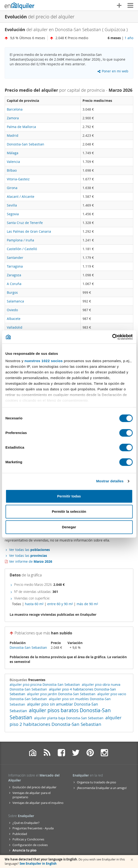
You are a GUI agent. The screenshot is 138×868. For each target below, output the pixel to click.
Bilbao (12, 170)
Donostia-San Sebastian (26, 144)
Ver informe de (31, 561)
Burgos (12, 292)
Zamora (13, 118)
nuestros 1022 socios (44, 361)
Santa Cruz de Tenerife (25, 223)
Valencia (13, 162)
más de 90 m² (87, 604)
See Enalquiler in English (38, 864)
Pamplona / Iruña (20, 240)
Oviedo (12, 310)
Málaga (13, 153)
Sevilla (12, 205)
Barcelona (15, 109)
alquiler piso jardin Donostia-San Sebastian (61, 694)
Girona (12, 188)
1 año (129, 38)
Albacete (14, 319)
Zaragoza (14, 275)
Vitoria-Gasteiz (18, 179)
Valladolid (15, 327)
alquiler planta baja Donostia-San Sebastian (69, 718)
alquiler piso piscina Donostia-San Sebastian (45, 684)
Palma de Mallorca (21, 127)
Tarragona (15, 266)
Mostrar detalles (110, 481)
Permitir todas (69, 496)
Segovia (13, 214)
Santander (15, 258)
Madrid (13, 135)
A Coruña (14, 284)
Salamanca (15, 301)
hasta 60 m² (34, 604)
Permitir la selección (69, 511)
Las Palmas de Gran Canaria (29, 231)
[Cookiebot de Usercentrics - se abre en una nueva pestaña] (112, 337)
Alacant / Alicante (21, 196)
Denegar (69, 527)
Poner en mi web (113, 71)
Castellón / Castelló (22, 249)
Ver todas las (30, 550)
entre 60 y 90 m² (60, 604)
